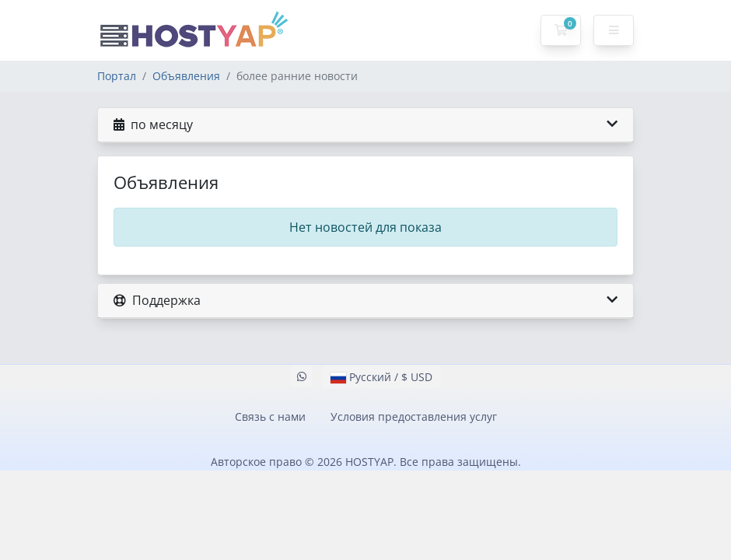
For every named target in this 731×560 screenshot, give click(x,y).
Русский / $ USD (381, 377)
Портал (117, 76)
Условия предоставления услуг (414, 416)
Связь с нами (270, 416)
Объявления (186, 76)
